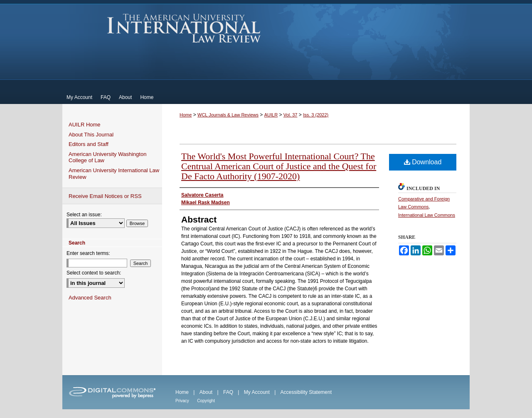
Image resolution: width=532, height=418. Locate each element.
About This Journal (91, 135)
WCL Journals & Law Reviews (228, 115)
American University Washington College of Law (107, 157)
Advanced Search (90, 298)
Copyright (206, 401)
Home (186, 115)
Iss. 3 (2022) (316, 115)
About (206, 392)
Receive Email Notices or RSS (105, 196)
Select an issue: (84, 215)
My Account (257, 392)
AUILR (271, 115)
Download (423, 162)
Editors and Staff (89, 144)
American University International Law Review (184, 28)
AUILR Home (85, 125)
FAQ (228, 392)
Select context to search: (94, 273)
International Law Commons (427, 215)
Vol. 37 (291, 115)
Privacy (182, 401)
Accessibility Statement (306, 392)
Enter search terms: (88, 253)
